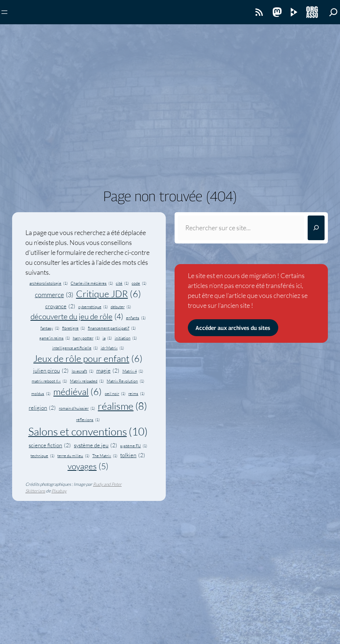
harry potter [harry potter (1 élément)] (86, 338)
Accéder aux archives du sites (233, 328)
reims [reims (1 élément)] (136, 394)
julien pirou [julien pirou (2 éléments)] (51, 371)
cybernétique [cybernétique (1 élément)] (93, 307)
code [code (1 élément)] (139, 283)
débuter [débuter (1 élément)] (121, 307)
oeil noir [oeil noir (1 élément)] (115, 394)
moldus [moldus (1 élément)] (41, 394)
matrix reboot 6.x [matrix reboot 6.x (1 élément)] (49, 381)
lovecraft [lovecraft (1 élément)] (83, 371)
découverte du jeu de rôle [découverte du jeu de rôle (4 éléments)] (77, 316)
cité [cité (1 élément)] (122, 283)
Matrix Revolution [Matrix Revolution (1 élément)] (125, 381)
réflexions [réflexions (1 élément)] (88, 420)
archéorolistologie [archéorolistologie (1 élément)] (49, 283)
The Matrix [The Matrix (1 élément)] (105, 456)
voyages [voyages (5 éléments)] (88, 466)
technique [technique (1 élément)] (42, 456)
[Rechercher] (316, 228)
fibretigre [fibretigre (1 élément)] (74, 328)
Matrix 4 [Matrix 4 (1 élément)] (133, 371)
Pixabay (59, 491)
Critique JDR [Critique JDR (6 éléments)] (109, 294)
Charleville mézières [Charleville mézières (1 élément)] (92, 283)
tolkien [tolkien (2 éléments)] (133, 456)
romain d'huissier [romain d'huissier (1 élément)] (77, 408)
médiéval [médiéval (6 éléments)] (78, 392)
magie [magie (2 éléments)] (108, 371)
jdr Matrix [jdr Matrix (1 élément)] (112, 348)
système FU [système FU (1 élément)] (134, 446)
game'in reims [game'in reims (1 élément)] (55, 338)
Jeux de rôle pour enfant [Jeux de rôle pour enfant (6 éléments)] (88, 359)
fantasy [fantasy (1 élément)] (50, 328)
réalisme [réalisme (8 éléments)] (122, 406)
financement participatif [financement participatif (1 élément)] (112, 328)
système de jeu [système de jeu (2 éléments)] (96, 446)
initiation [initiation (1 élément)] (126, 338)
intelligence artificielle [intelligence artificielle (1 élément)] (75, 348)
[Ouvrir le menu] (4, 12)
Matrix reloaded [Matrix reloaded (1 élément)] (87, 381)
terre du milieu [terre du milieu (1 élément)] (73, 456)
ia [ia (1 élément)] (107, 338)
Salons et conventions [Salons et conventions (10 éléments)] (88, 432)
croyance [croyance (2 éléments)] (60, 307)
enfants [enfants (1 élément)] (136, 318)
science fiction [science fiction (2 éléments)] (50, 446)
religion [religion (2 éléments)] (42, 408)
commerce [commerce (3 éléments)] (54, 295)
